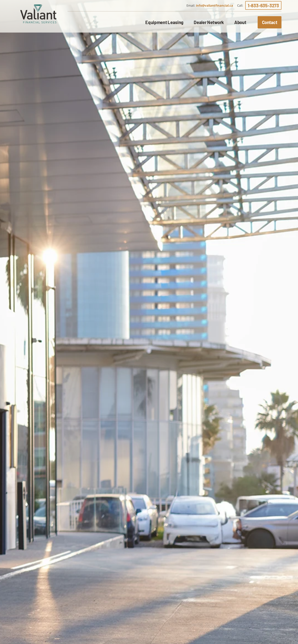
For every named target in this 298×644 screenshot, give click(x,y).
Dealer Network (209, 22)
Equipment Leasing (164, 22)
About (240, 22)
